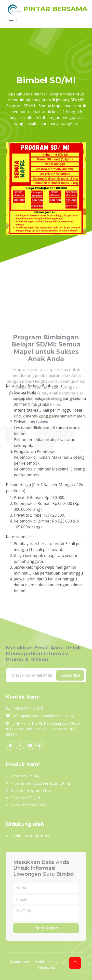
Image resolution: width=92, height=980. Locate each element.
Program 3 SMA (25, 776)
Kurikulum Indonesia (30, 836)
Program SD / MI (26, 798)
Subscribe (70, 675)
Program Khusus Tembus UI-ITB (41, 783)
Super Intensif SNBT (29, 805)
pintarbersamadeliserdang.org (40, 962)
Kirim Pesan (46, 928)
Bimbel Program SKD (31, 790)
